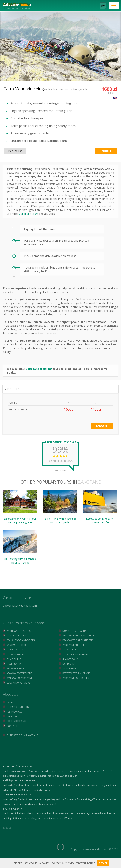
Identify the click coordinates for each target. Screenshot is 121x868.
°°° (7, 829)
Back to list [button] (15, 151)
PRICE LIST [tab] (14, 389)
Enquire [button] (106, 151)
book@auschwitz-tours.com (20, 606)
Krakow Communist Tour (69, 799)
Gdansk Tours (33, 813)
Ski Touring (20, 547)
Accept (103, 863)
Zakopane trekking (39, 369)
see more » (61, 469)
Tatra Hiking (60, 507)
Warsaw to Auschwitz (28, 771)
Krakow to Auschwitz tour (16, 785)
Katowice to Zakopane (100, 507)
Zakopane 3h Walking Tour (20, 507)
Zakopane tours (29, 214)
